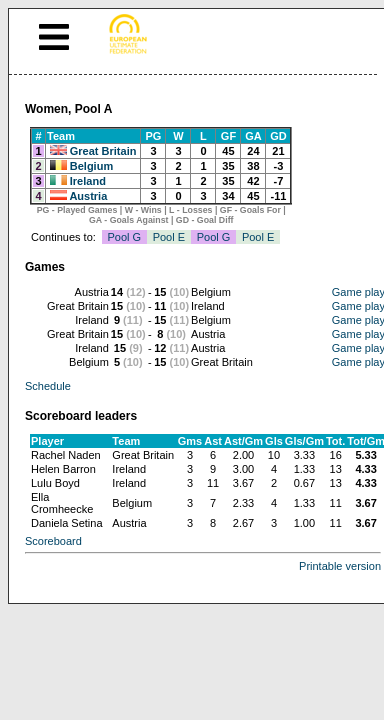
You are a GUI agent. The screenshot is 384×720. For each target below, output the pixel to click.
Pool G (124, 237)
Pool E (169, 237)
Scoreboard (53, 541)
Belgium (91, 166)
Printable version (340, 566)
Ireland (88, 181)
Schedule (48, 386)
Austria (88, 196)
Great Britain (103, 151)
